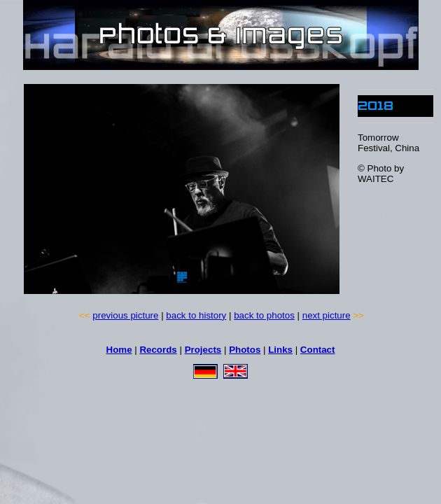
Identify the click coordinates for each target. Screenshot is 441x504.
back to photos (264, 315)
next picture (327, 315)
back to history (196, 315)
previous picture (125, 315)
